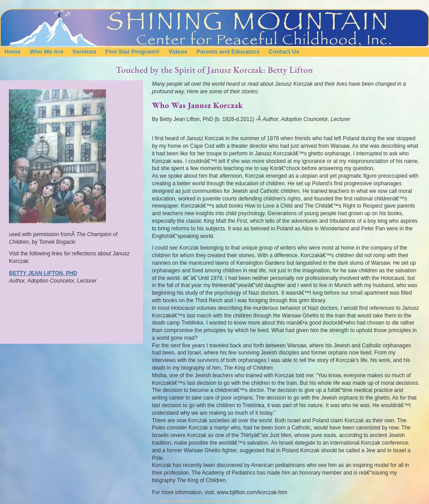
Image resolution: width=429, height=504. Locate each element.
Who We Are (46, 52)
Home (13, 52)
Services (84, 52)
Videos (178, 52)
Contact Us (284, 52)
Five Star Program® (132, 52)
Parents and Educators (228, 52)
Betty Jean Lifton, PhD (43, 273)
